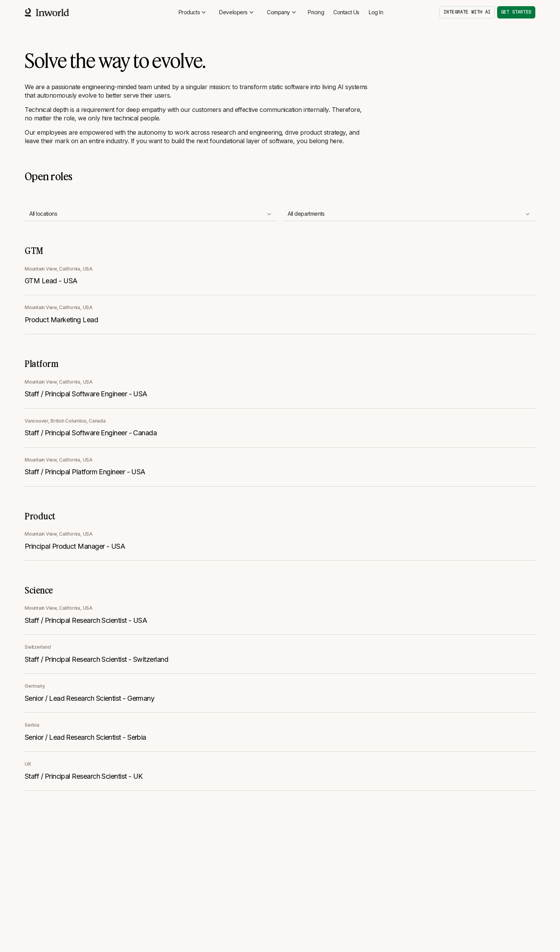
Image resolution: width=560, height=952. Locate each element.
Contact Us (346, 12)
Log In (376, 12)
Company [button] (282, 12)
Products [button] (193, 12)
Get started (516, 12)
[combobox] (151, 214)
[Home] (47, 12)
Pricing (316, 12)
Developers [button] (237, 12)
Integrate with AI (467, 12)
